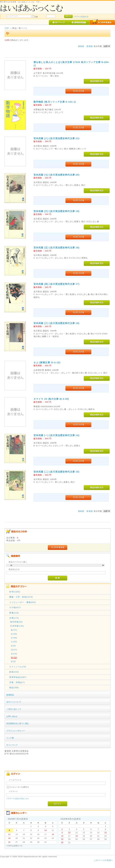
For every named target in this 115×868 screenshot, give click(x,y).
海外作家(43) (16, 622)
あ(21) (14, 630)
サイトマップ (12, 745)
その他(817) (15, 607)
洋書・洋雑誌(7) (17, 682)
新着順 (90, 46)
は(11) (14, 649)
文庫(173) (14, 618)
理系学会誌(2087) (18, 677)
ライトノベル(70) (18, 667)
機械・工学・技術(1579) (21, 597)
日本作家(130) (17, 626)
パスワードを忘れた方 (81, 17)
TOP (7, 28)
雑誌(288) (14, 687)
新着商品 (10, 695)
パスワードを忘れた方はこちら (18, 798)
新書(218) (14, 613)
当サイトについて (14, 702)
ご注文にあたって (14, 709)
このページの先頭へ (103, 860)
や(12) (14, 657)
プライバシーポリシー (16, 731)
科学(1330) (15, 592)
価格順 (81, 46)
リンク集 (10, 738)
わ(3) (13, 661)
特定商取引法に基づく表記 (17, 723)
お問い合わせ (12, 716)
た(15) (14, 642)
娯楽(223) (14, 672)
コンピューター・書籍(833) (23, 602)
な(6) (13, 646)
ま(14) (14, 654)
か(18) (14, 634)
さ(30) (14, 638)
